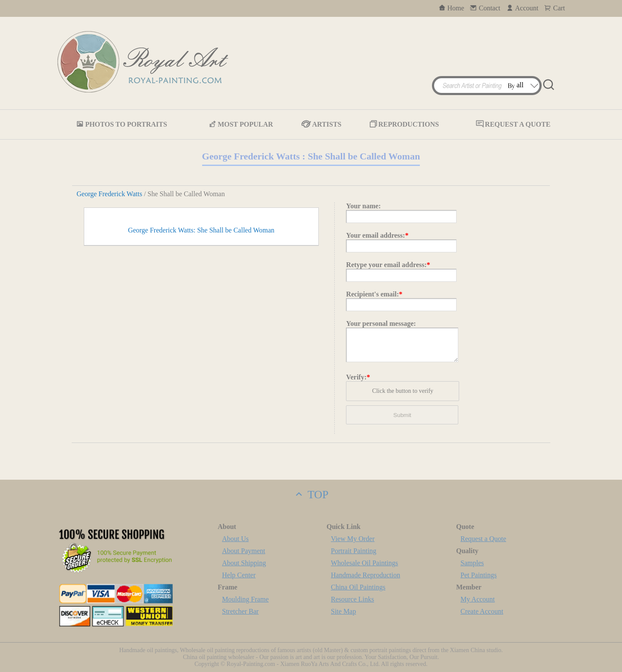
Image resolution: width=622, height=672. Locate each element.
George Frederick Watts (109, 194)
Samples (472, 563)
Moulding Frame (245, 599)
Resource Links (352, 599)
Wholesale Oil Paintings (365, 563)
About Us (235, 539)
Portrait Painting (354, 551)
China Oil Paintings (358, 587)
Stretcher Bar (240, 611)
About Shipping (244, 563)
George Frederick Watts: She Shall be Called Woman (201, 402)
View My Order (353, 539)
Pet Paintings (479, 575)
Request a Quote (483, 539)
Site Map (343, 611)
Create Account (482, 611)
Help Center (239, 575)
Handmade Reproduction (365, 575)
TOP (311, 495)
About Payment (244, 551)
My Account (478, 599)
